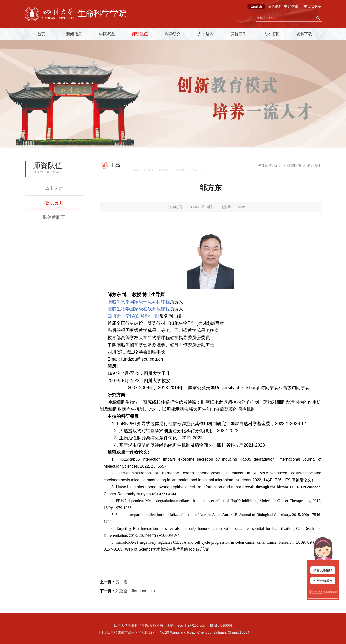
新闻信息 (74, 34)
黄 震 (121, 582)
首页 (41, 34)
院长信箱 (275, 6)
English (256, 6)
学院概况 (107, 34)
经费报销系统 (323, 581)
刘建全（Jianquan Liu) (135, 591)
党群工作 (238, 34)
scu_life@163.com (192, 625)
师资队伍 (140, 34)
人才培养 (206, 34)
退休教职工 (54, 217)
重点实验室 (313, 6)
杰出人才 (54, 188)
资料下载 (304, 34)
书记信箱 (291, 6)
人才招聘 (271, 34)
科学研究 (173, 34)
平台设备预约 (323, 570)
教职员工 (54, 203)
